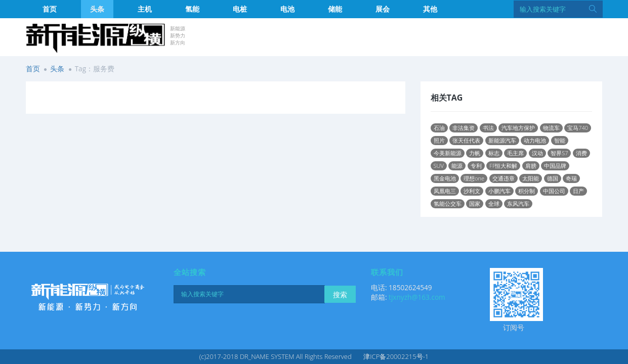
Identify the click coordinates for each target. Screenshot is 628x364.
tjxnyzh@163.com (417, 297)
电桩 (240, 9)
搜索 (340, 294)
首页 (50, 9)
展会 (383, 9)
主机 (145, 9)
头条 (97, 9)
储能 (335, 9)
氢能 (192, 9)
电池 (287, 9)
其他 (430, 9)
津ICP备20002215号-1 (396, 356)
